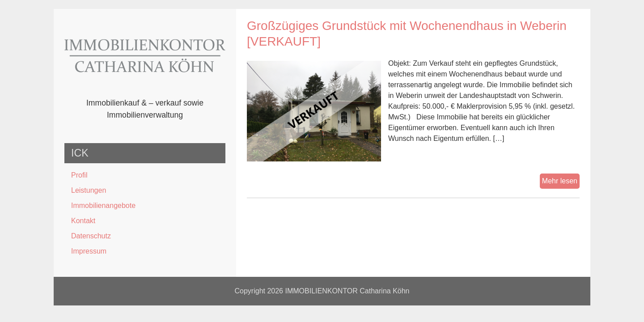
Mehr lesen (561, 182)
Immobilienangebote (103, 205)
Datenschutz (91, 236)
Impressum (89, 251)
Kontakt (83, 221)
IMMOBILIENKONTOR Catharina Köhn (347, 291)
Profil (79, 175)
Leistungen (89, 190)
